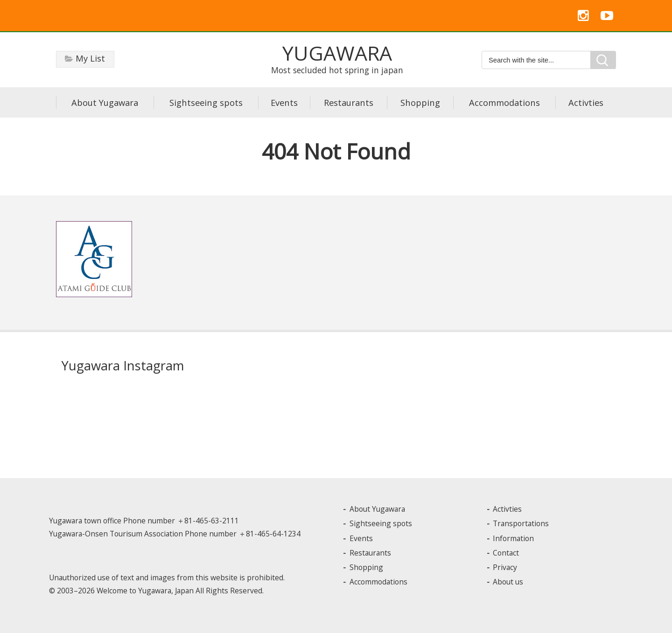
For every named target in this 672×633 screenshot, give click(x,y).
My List (90, 59)
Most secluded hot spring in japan (337, 58)
